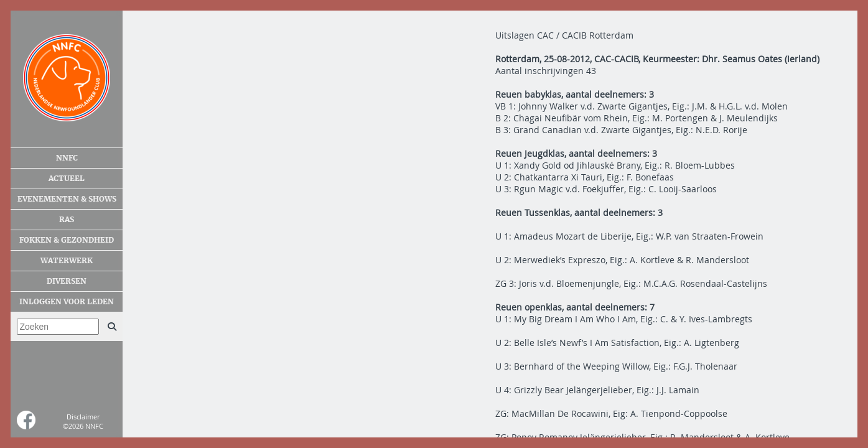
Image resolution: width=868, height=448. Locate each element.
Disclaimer (83, 417)
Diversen (67, 281)
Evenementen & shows (67, 199)
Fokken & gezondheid (67, 240)
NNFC (67, 158)
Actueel (67, 179)
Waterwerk (67, 261)
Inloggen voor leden (67, 302)
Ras (67, 220)
